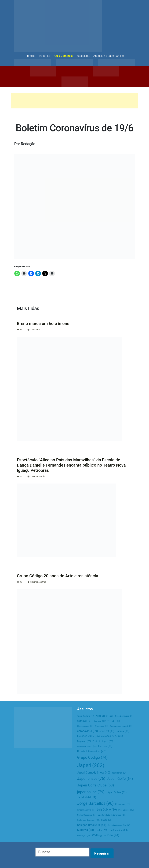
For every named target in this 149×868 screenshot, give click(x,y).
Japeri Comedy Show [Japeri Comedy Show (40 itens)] (94, 773)
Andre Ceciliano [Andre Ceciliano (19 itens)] (86, 716)
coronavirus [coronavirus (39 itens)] (88, 731)
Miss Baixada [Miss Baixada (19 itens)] (126, 810)
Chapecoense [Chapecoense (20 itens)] (85, 726)
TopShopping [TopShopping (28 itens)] (118, 830)
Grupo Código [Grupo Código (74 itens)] (92, 758)
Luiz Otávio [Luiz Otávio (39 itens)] (107, 810)
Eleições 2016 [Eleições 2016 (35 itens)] (88, 736)
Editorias (45, 56)
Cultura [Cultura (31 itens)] (123, 731)
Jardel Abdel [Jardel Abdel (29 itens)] (87, 798)
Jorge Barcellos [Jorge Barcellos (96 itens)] (95, 803)
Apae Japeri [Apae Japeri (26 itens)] (104, 716)
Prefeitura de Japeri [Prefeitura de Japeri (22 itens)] (88, 820)
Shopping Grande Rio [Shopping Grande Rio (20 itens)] (119, 825)
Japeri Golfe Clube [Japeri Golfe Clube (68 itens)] (96, 785)
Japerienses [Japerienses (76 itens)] (91, 779)
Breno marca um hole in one (43, 324)
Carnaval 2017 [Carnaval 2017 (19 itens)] (102, 721)
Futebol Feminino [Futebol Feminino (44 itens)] (92, 751)
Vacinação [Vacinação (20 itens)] (84, 836)
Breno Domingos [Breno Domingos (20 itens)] (124, 716)
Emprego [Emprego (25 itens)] (84, 741)
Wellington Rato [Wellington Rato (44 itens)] (106, 835)
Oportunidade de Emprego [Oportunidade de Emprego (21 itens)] (112, 815)
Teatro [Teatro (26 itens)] (101, 830)
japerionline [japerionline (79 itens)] (91, 792)
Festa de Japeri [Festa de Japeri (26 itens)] (103, 741)
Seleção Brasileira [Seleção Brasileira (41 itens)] (92, 825)
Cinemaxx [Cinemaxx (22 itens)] (101, 726)
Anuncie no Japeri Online (109, 56)
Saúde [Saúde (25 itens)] (107, 820)
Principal (31, 56)
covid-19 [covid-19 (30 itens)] (107, 731)
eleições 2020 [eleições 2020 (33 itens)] (112, 736)
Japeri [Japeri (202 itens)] (91, 765)
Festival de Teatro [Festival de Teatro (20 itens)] (87, 746)
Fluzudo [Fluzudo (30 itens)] (105, 746)
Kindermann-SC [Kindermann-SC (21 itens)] (86, 810)
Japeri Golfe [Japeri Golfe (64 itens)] (120, 779)
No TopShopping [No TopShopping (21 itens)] (87, 815)
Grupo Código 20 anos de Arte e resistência (58, 576)
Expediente (83, 56)
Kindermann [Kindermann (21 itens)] (123, 804)
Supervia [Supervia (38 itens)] (86, 830)
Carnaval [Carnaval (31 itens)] (85, 721)
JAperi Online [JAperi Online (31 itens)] (116, 793)
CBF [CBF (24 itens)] (116, 721)
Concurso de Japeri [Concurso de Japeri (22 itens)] (121, 726)
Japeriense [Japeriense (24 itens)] (119, 773)
